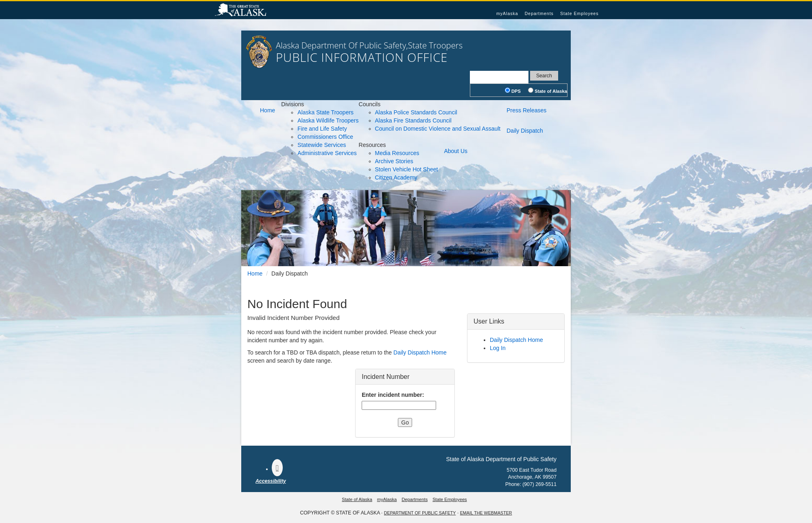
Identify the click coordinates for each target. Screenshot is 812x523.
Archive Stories (394, 161)
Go (405, 422)
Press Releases (526, 110)
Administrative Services (327, 153)
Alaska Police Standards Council (416, 112)
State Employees (579, 13)
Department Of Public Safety (420, 513)
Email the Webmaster (486, 513)
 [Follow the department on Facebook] (277, 468)
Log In (498, 348)
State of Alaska (240, 10)
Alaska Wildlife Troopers (328, 120)
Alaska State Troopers (325, 112)
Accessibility (271, 481)
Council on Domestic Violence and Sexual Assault (438, 129)
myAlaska (507, 13)
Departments (539, 13)
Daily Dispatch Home (420, 352)
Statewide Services (322, 145)
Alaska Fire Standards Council (413, 120)
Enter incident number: (393, 395)
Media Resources (397, 153)
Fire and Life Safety (322, 129)
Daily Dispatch (525, 131)
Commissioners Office (325, 137)
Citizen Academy (396, 177)
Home (267, 110)
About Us (456, 151)
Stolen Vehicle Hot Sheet (407, 169)
